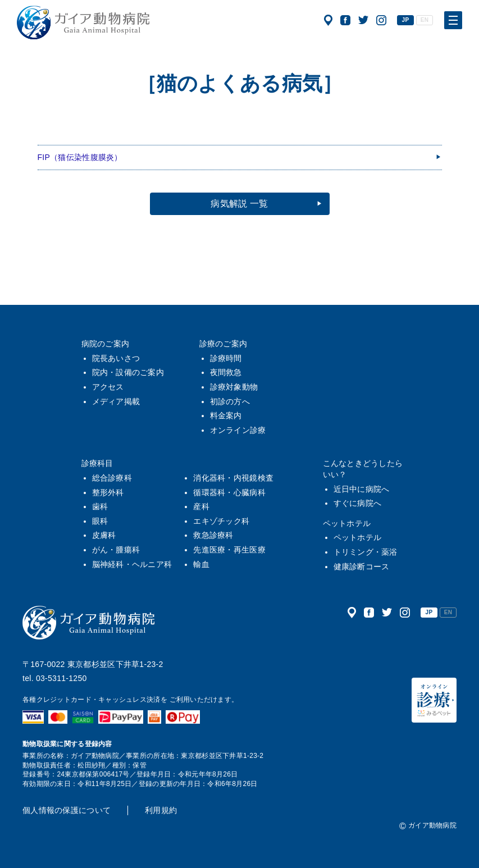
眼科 (100, 521)
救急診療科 (213, 535)
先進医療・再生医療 (229, 550)
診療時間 (226, 358)
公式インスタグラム (381, 20)
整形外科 (108, 492)
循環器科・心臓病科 (229, 492)
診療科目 (97, 463)
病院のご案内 (106, 344)
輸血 (201, 564)
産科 (201, 506)
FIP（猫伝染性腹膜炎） (80, 157)
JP (406, 20)
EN (425, 20)
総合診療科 (112, 478)
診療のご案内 (223, 344)
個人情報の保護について (67, 810)
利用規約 (161, 810)
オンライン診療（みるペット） (434, 700)
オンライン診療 (238, 430)
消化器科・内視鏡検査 (233, 478)
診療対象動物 (234, 387)
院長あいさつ (116, 358)
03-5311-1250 (61, 678)
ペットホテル (347, 523)
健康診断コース (362, 567)
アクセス (328, 20)
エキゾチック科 (221, 521)
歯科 (100, 506)
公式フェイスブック (345, 20)
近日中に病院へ (362, 489)
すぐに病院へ (358, 503)
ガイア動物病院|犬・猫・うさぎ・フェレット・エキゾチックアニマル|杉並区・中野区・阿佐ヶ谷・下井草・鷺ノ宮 (83, 22)
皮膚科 (104, 535)
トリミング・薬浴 (366, 552)
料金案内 (226, 415)
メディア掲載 (116, 401)
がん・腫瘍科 (116, 550)
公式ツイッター (363, 20)
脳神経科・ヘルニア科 (132, 564)
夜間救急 (226, 372)
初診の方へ (230, 401)
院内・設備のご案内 (128, 372)
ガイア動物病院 (89, 623)
